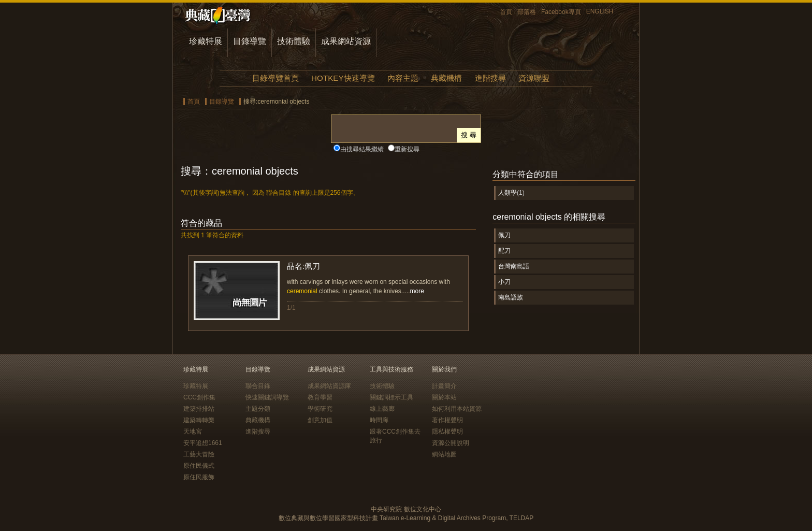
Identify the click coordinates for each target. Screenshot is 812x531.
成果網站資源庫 (329, 386)
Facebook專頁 (561, 12)
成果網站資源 (346, 41)
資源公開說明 (451, 443)
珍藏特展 (206, 41)
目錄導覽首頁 (275, 78)
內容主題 (403, 78)
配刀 (504, 251)
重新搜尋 (407, 149)
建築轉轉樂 (199, 420)
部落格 (527, 12)
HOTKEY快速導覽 (343, 78)
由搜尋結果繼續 (362, 149)
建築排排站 (199, 409)
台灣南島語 (514, 266)
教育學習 (320, 397)
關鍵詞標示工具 (392, 397)
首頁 (506, 12)
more (417, 291)
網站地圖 (444, 454)
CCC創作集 (199, 397)
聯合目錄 (258, 386)
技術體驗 (294, 41)
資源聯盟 (534, 78)
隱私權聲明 (447, 432)
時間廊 (379, 420)
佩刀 (504, 235)
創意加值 (320, 420)
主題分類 (258, 409)
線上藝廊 (382, 409)
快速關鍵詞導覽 (267, 397)
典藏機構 (446, 78)
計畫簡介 (444, 386)
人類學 (508, 193)
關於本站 (444, 397)
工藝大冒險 (199, 454)
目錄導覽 (250, 41)
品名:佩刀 (303, 266)
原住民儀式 (199, 466)
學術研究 (320, 409)
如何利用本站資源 (457, 409)
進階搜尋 (490, 78)
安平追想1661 (203, 443)
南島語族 (511, 297)
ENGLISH (600, 11)
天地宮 (193, 432)
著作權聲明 (447, 420)
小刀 (504, 282)
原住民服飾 (199, 477)
